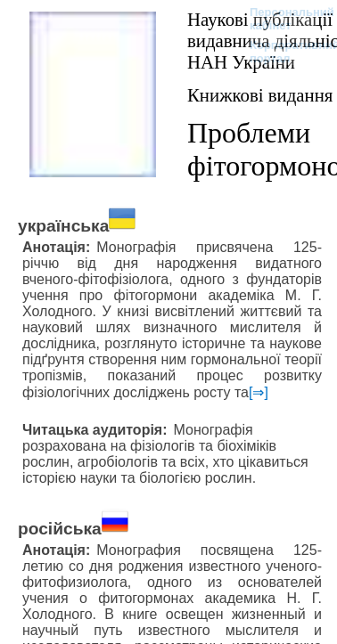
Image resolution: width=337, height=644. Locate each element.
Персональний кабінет (283, 19)
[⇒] (259, 392)
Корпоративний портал (283, 52)
